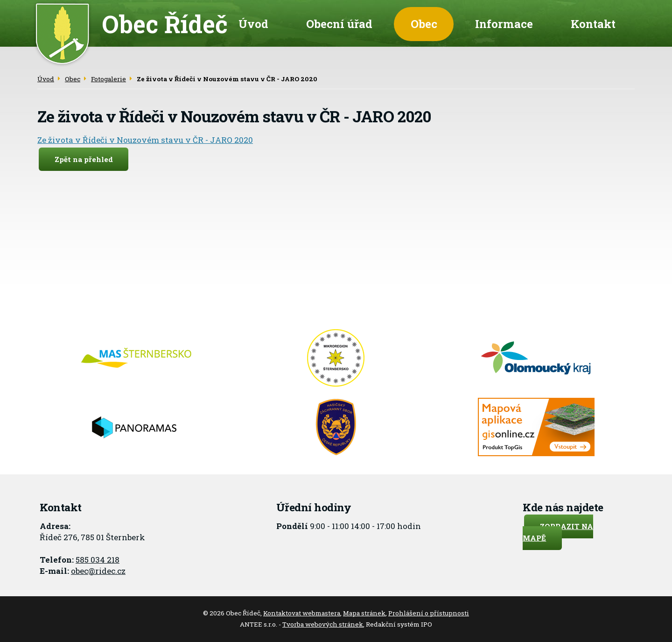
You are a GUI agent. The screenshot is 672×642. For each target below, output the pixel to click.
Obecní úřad (339, 24)
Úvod (253, 24)
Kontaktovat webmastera (302, 613)
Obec (424, 24)
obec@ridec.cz (98, 571)
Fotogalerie (108, 79)
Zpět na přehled (84, 159)
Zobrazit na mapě (558, 532)
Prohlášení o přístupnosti (429, 613)
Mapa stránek (364, 613)
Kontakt (593, 24)
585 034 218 (98, 560)
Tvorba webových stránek (323, 624)
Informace (504, 24)
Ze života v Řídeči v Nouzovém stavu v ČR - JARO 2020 (145, 140)
